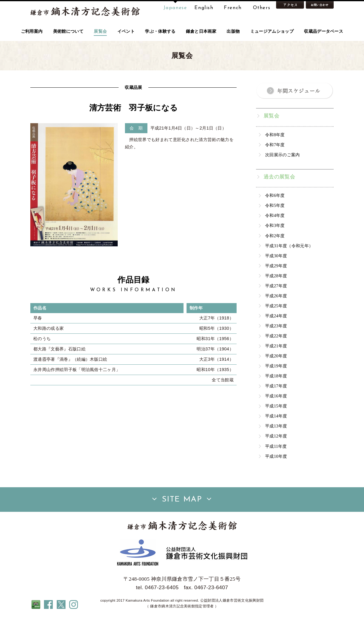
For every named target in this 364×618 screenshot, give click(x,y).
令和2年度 (275, 236)
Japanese (175, 8)
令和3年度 (275, 225)
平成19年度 (276, 366)
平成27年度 (276, 286)
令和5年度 (275, 205)
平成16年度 (276, 396)
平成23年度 (276, 326)
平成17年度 (276, 386)
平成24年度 (276, 316)
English (204, 8)
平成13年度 (276, 426)
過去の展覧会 (279, 177)
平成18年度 (276, 376)
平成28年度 (276, 276)
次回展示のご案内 (283, 155)
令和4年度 (275, 215)
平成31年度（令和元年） (289, 246)
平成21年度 (276, 346)
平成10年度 (276, 456)
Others (262, 8)
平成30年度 (276, 256)
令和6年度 (275, 195)
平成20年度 (276, 356)
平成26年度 (276, 296)
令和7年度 (275, 145)
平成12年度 (276, 436)
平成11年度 (276, 446)
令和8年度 (275, 135)
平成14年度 (276, 416)
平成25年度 (276, 306)
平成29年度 (276, 266)
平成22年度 (276, 336)
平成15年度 (276, 406)
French (233, 8)
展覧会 (271, 116)
